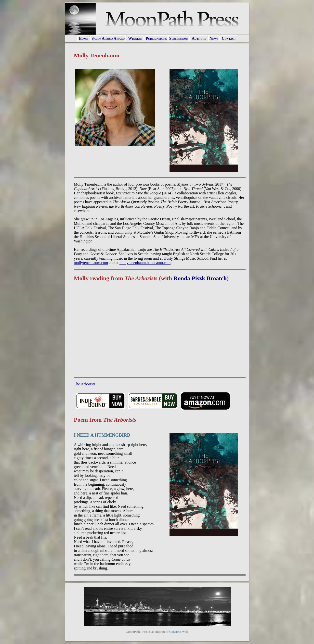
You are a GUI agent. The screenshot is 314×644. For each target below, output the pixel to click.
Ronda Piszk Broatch (200, 278)
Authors (199, 38)
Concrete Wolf (179, 632)
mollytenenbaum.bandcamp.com (145, 263)
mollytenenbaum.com (91, 263)
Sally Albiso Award (108, 38)
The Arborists (85, 384)
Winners (135, 38)
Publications (156, 38)
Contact (229, 38)
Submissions (179, 38)
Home (83, 38)
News (214, 38)
